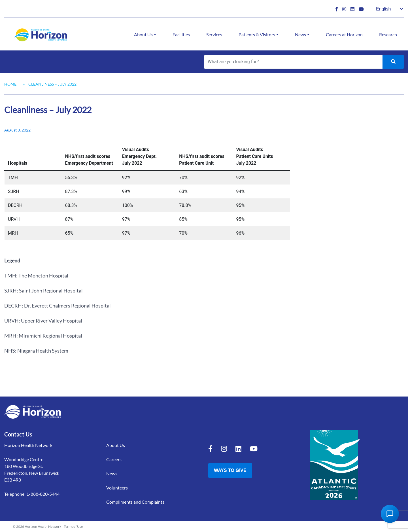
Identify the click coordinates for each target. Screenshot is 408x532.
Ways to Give (230, 470)
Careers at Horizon (344, 34)
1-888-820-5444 (43, 494)
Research (388, 34)
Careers (114, 459)
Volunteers (117, 488)
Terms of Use (73, 526)
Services (214, 34)
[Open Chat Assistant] (390, 514)
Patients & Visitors (257, 34)
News (300, 34)
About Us (143, 34)
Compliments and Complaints (135, 502)
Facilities (181, 34)
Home (10, 84)
